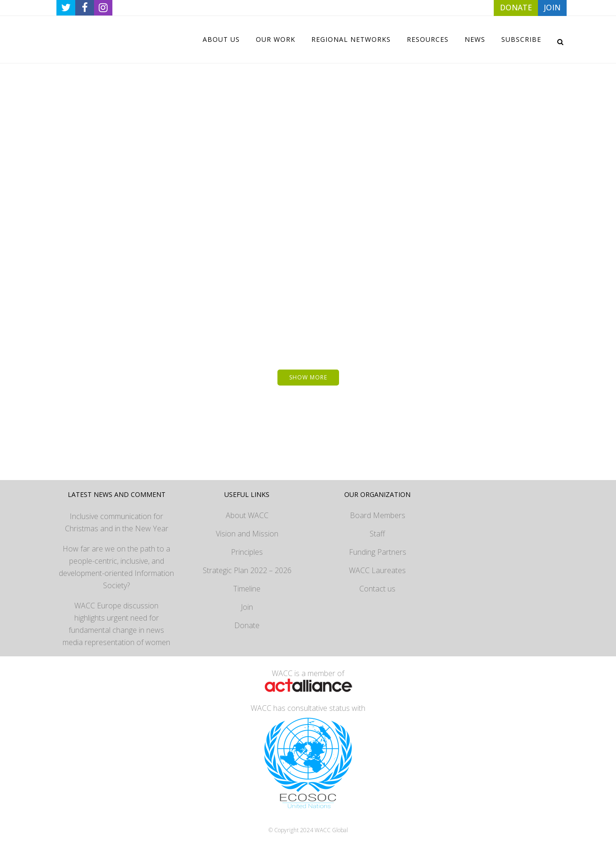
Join (247, 602)
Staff (377, 528)
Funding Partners (378, 547)
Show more (308, 372)
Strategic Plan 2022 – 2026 (247, 565)
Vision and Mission (247, 528)
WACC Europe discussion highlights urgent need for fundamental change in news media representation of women (116, 619)
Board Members (378, 510)
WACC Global (331, 825)
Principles (247, 547)
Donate (247, 620)
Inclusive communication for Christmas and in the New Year (117, 517)
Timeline (247, 583)
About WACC (247, 510)
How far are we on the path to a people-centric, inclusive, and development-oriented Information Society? (116, 562)
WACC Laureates (377, 565)
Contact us (377, 583)
